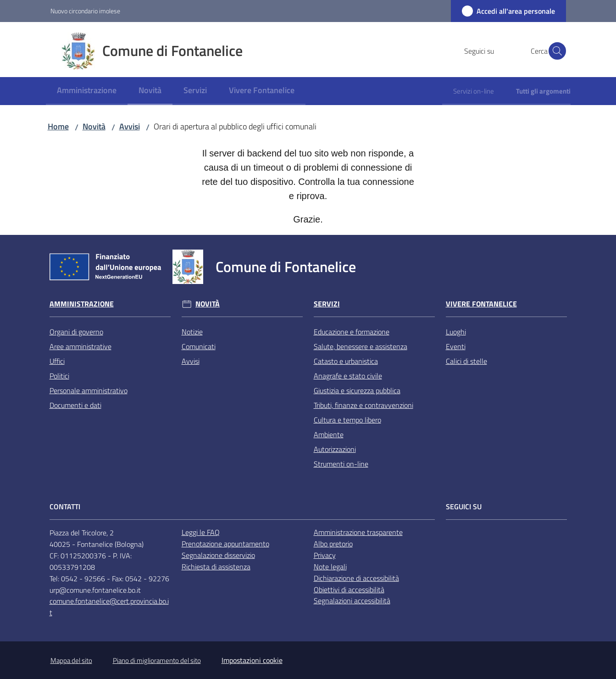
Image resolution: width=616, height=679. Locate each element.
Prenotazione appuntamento (225, 544)
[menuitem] (87, 91)
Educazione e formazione (352, 332)
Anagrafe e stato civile (348, 376)
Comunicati (199, 346)
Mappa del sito (71, 660)
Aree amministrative (80, 346)
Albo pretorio (333, 544)
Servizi (327, 304)
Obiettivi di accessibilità (349, 590)
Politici (59, 376)
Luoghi (456, 332)
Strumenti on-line (341, 464)
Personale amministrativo (89, 390)
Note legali (330, 567)
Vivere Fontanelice (481, 304)
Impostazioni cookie (252, 660)
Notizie (192, 332)
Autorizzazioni (335, 449)
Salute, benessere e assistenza (361, 346)
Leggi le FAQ (201, 532)
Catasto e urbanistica (346, 361)
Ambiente (329, 434)
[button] (555, 51)
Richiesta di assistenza (216, 567)
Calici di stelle (466, 361)
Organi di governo (76, 332)
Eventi (456, 346)
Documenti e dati (75, 405)
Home (58, 126)
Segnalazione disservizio (218, 555)
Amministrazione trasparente (358, 532)
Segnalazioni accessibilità (352, 601)
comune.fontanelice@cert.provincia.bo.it (109, 607)
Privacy (325, 555)
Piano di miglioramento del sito (157, 660)
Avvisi (130, 126)
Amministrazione (82, 304)
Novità (94, 126)
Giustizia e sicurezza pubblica (357, 390)
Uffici (57, 361)
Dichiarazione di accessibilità (356, 578)
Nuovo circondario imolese (85, 11)
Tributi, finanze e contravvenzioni (363, 405)
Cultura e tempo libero (347, 420)
